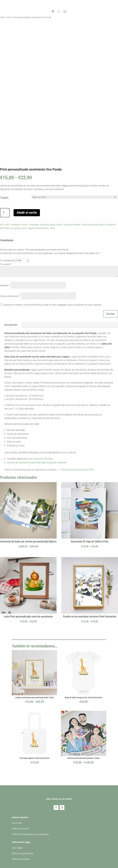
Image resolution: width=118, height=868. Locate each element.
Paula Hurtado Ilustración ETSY (78, 470)
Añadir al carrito (27, 213)
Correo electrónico (10, 296)
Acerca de (17, 823)
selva (52, 228)
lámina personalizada (92, 225)
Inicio (2, 17)
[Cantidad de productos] (5, 213)
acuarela (44, 225)
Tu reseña (6, 264)
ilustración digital (72, 225)
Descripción (11, 325)
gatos (53, 225)
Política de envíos (20, 829)
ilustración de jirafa (43, 459)
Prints (9, 17)
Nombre (5, 285)
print (24, 228)
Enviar (111, 314)
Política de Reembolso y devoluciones (30, 834)
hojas (59, 225)
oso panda (15, 228)
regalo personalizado (38, 228)
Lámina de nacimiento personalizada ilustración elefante (37, 463)
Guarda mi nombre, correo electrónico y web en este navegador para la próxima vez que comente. (53, 305)
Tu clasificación (8, 260)
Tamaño (4, 198)
